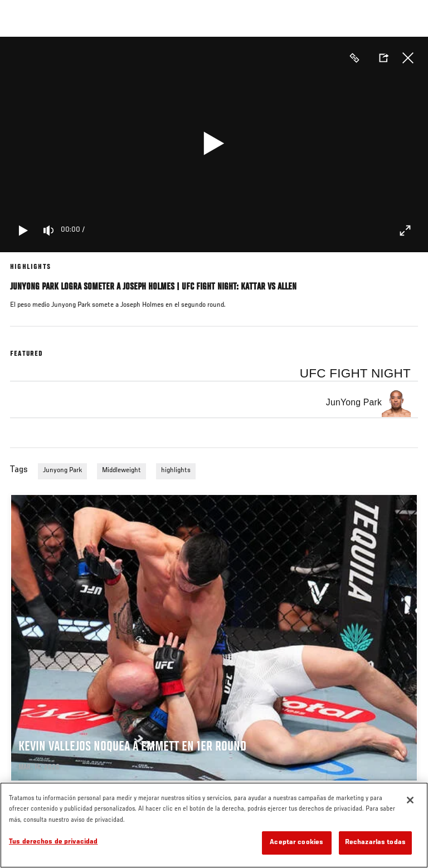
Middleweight (121, 470)
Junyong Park (62, 470)
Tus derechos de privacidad (53, 842)
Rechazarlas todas (375, 843)
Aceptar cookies (296, 843)
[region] (214, 825)
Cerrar (408, 58)
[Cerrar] (410, 800)
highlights (176, 470)
